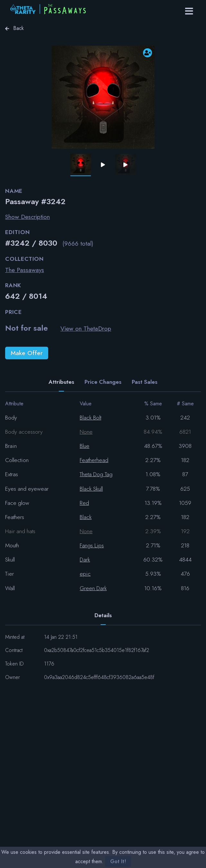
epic (85, 574)
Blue (85, 446)
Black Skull (91, 489)
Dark (85, 560)
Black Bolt (90, 418)
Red (84, 503)
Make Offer (27, 353)
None (86, 432)
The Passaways (25, 270)
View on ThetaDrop (86, 328)
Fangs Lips (92, 545)
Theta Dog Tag (96, 474)
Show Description (27, 217)
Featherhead (94, 460)
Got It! (118, 861)
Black (86, 517)
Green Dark (93, 588)
